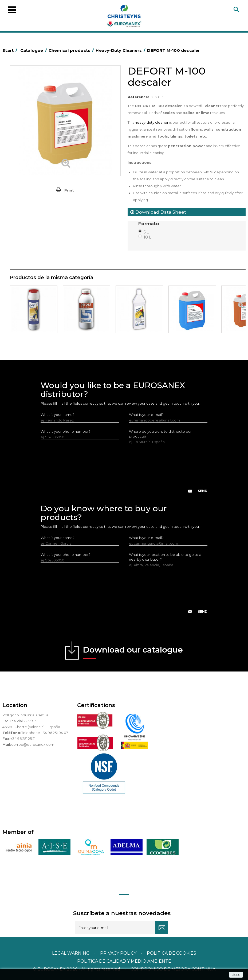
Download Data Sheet (158, 212)
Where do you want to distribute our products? (160, 434)
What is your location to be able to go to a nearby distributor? (165, 557)
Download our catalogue (133, 652)
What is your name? (58, 415)
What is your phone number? (66, 431)
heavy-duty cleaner (152, 122)
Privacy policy (119, 953)
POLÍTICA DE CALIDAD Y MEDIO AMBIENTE (124, 961)
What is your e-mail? (146, 415)
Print (69, 190)
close (236, 975)
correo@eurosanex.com (33, 744)
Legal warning (71, 953)
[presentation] (124, 473)
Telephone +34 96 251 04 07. (45, 733)
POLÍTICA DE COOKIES (172, 953)
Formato (149, 224)
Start (11, 50)
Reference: (138, 97)
